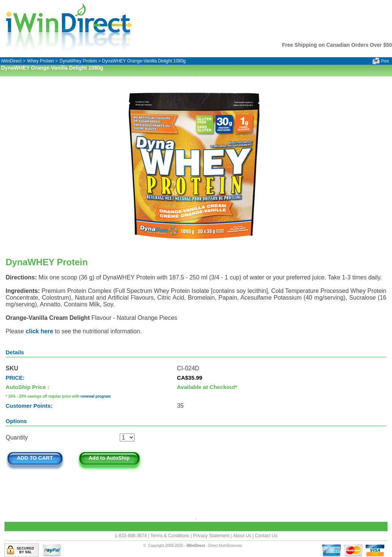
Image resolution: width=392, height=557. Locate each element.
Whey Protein (40, 61)
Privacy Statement (212, 536)
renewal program (96, 396)
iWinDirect (11, 61)
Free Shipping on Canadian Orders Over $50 (337, 45)
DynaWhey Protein (78, 61)
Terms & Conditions (170, 536)
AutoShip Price (26, 387)
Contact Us (266, 536)
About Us (243, 536)
